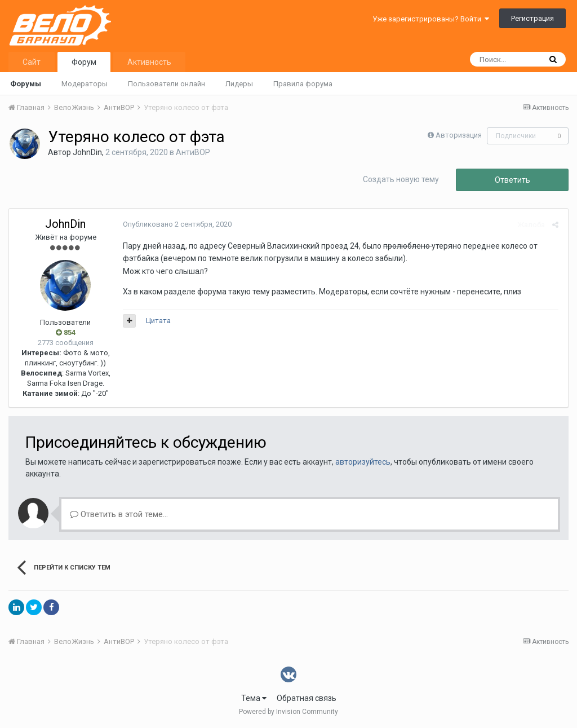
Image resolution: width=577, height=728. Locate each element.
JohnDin (87, 152)
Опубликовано (176, 224)
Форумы (26, 84)
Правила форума (303, 84)
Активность (149, 62)
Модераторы (85, 84)
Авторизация (459, 135)
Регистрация (532, 18)
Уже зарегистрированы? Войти (431, 19)
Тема (254, 698)
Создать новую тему (401, 179)
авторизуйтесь (363, 462)
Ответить (512, 180)
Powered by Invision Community (288, 712)
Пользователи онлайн (167, 84)
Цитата (157, 321)
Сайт (32, 62)
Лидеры (239, 84)
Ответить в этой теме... (119, 514)
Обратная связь (307, 698)
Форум (84, 62)
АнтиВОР (193, 152)
